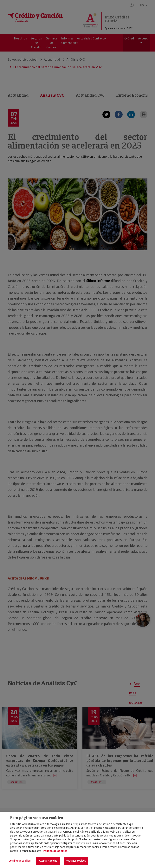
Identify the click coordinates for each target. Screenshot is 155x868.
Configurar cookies (20, 861)
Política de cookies (55, 851)
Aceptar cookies (48, 861)
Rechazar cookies (76, 861)
